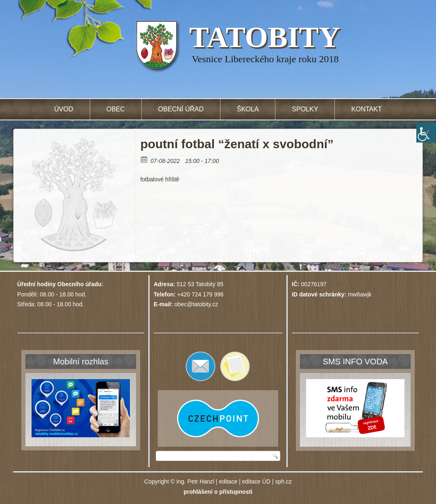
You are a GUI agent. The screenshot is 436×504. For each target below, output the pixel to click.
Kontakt (366, 109)
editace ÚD (256, 481)
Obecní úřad (181, 109)
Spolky (305, 109)
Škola (248, 109)
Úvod (64, 109)
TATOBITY (265, 37)
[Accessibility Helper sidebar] (426, 133)
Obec (116, 109)
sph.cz (283, 481)
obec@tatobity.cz (196, 304)
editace (228, 481)
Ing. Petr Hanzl (195, 481)
